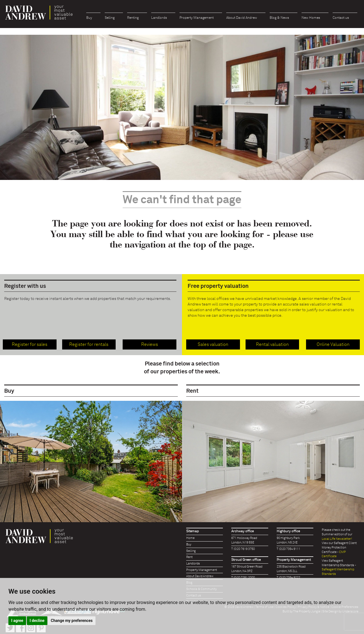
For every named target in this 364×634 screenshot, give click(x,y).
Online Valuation (333, 344)
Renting (133, 18)
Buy (89, 18)
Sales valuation (213, 344)
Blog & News (279, 18)
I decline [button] (37, 621)
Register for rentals (89, 344)
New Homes (311, 18)
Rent (189, 557)
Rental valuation (272, 344)
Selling (110, 18)
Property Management (197, 18)
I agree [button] (17, 621)
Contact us (341, 18)
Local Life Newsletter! (337, 539)
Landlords (159, 18)
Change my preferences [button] (72, 621)
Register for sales (30, 344)
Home (190, 538)
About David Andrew (242, 18)
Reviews (150, 344)
